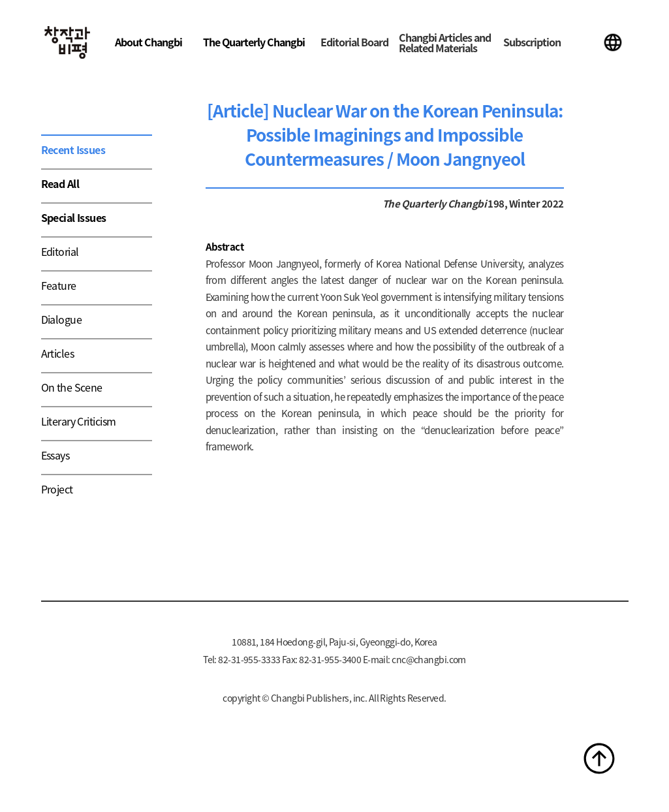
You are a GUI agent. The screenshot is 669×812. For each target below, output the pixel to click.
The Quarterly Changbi (254, 42)
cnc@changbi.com (429, 659)
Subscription (532, 42)
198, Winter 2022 (525, 203)
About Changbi (148, 42)
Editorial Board (354, 42)
